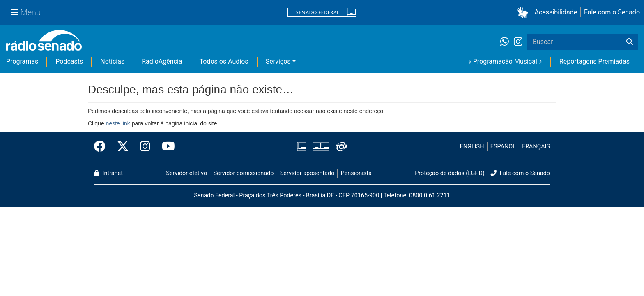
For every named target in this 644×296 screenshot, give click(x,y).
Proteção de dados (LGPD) (450, 173)
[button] (524, 13)
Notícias (112, 61)
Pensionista (356, 173)
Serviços (278, 61)
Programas (22, 61)
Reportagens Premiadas (595, 61)
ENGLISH (472, 147)
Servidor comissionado (244, 173)
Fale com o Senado (612, 12)
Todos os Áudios (224, 61)
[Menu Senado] (26, 12)
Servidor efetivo (186, 173)
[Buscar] (630, 42)
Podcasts (69, 61)
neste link (118, 123)
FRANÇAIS (536, 147)
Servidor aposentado (307, 173)
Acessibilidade (556, 12)
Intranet (108, 173)
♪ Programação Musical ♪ (505, 61)
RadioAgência (162, 61)
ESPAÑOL (503, 147)
